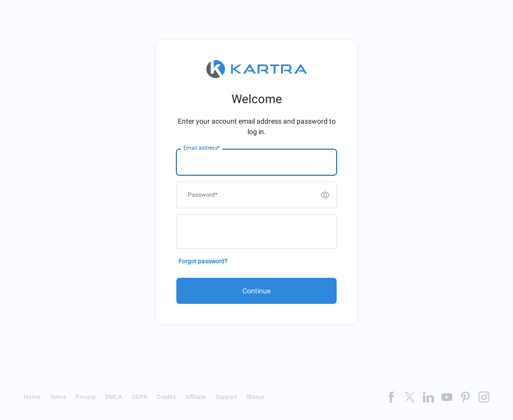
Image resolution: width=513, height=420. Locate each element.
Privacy (86, 397)
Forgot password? (203, 261)
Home (32, 397)
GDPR (140, 397)
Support (226, 397)
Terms (58, 397)
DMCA (114, 397)
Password (203, 195)
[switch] (325, 195)
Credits (166, 397)
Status (255, 397)
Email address (201, 148)
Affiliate (196, 397)
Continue (256, 291)
